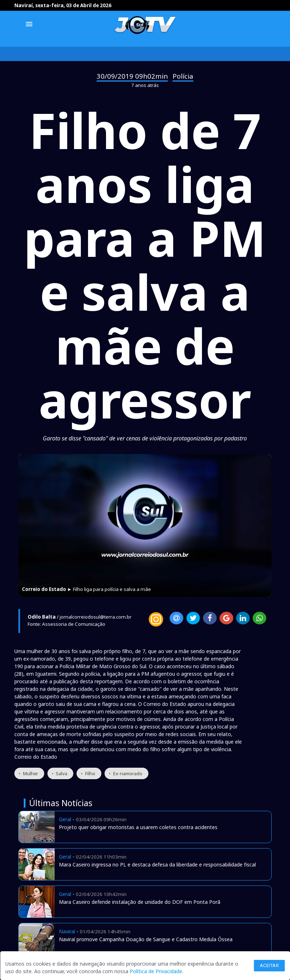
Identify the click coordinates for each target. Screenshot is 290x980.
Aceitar (270, 965)
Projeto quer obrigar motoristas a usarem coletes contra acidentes (138, 827)
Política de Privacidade (156, 971)
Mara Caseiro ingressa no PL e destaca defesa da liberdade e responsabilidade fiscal (157, 865)
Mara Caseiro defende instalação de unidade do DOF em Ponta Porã (140, 902)
